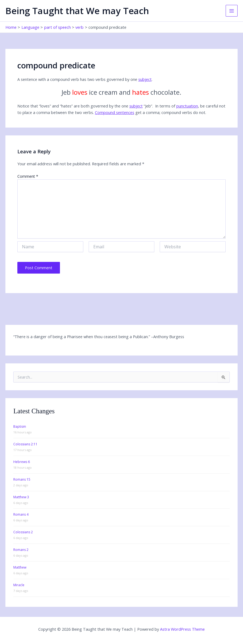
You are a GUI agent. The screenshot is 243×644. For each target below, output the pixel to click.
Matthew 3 (21, 497)
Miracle (19, 585)
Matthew (20, 567)
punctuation (187, 106)
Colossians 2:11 (25, 444)
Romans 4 (21, 514)
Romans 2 (21, 550)
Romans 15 (22, 479)
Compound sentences (115, 112)
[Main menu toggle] (232, 11)
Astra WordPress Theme (182, 629)
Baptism (20, 426)
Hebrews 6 (22, 462)
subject (145, 79)
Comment (28, 176)
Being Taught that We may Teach (77, 11)
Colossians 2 (23, 532)
